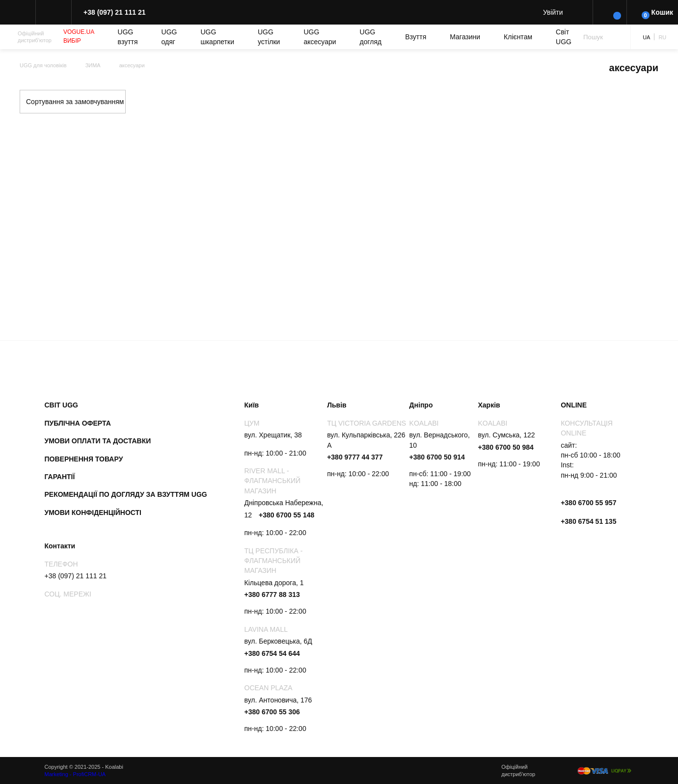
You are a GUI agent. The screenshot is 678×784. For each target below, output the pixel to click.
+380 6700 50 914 (437, 457)
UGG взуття (128, 37)
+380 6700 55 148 (286, 515)
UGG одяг (169, 37)
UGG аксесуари (320, 37)
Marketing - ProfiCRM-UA (75, 774)
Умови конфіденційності (93, 513)
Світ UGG (564, 37)
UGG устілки (269, 37)
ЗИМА (93, 65)
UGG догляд (371, 37)
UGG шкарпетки (217, 37)
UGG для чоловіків (43, 65)
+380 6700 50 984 (506, 447)
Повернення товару (84, 459)
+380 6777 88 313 (272, 595)
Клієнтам (518, 37)
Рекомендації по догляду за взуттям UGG (126, 494)
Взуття (416, 37)
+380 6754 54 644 (272, 653)
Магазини (465, 37)
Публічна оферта (78, 423)
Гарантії (60, 477)
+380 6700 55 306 (272, 712)
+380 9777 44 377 (355, 457)
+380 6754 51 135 (588, 521)
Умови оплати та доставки (98, 441)
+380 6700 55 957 (588, 503)
